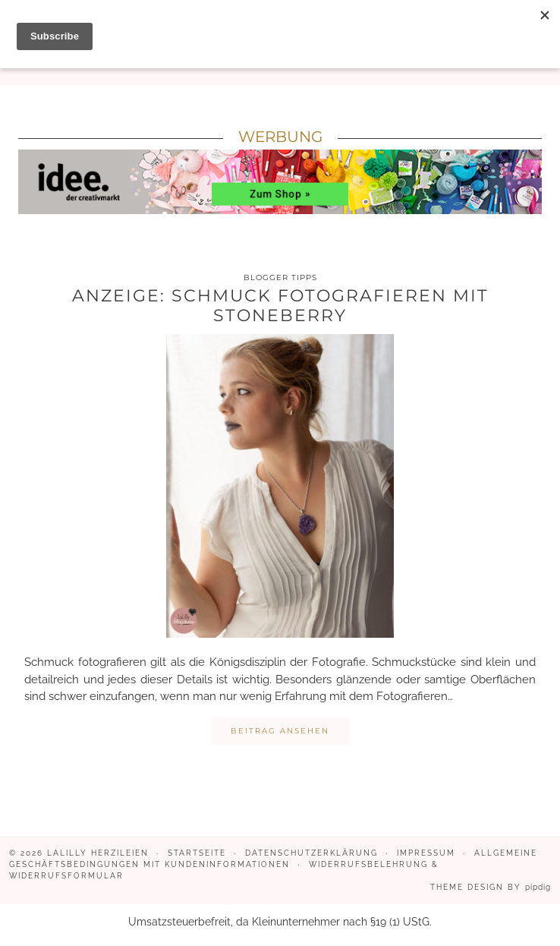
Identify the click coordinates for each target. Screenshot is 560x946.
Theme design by (491, 887)
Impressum (426, 853)
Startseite (197, 853)
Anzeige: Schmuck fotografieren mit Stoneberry (280, 306)
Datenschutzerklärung (311, 853)
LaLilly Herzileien (98, 853)
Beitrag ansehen (280, 731)
